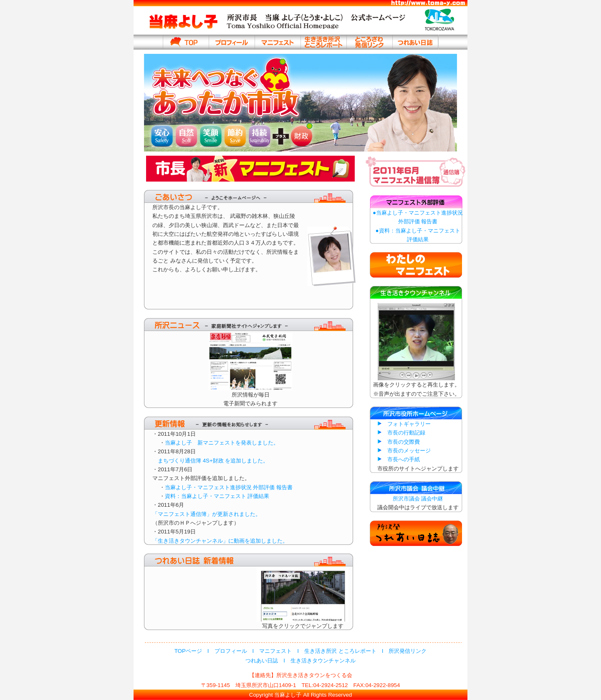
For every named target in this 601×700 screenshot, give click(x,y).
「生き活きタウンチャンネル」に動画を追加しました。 (220, 541)
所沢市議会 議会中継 (418, 499)
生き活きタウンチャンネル (323, 661)
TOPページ (188, 651)
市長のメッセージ (409, 451)
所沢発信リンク (408, 651)
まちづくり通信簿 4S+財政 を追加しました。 (211, 461)
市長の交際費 (404, 442)
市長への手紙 (404, 459)
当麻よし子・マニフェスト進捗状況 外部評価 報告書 (229, 487)
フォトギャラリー (409, 424)
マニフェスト (275, 651)
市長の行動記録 (406, 433)
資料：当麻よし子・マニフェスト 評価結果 (217, 496)
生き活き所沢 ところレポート (340, 651)
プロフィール (231, 651)
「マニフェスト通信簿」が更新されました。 (207, 514)
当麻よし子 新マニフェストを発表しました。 (222, 443)
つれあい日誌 (262, 661)
